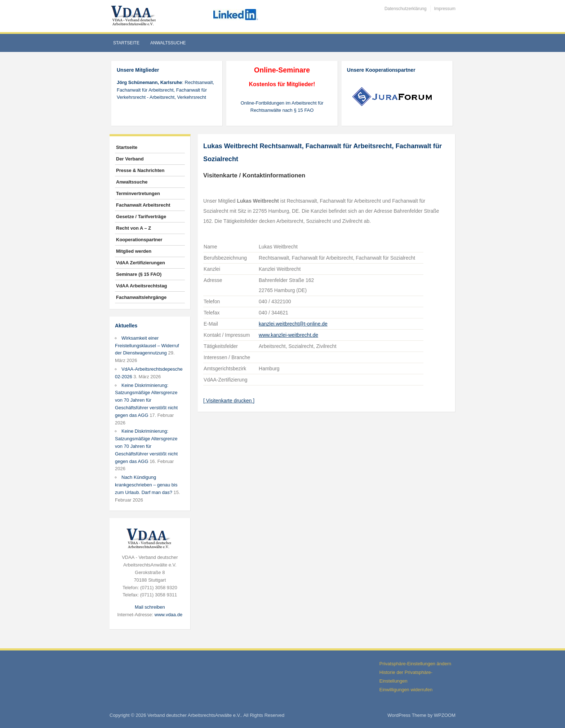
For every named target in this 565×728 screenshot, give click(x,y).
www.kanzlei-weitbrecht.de (288, 335)
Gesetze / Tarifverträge (141, 217)
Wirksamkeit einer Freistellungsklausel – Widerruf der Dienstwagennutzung (147, 346)
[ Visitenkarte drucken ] (229, 401)
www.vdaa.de (168, 615)
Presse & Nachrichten (140, 170)
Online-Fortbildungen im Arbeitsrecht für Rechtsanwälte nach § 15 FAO (282, 107)
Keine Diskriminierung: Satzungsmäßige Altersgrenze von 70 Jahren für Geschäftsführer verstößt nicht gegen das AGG (146, 400)
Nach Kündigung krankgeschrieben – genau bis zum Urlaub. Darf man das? (146, 485)
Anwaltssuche (168, 43)
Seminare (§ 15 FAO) (139, 274)
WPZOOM (445, 715)
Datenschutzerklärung (406, 9)
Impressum (445, 9)
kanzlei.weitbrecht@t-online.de (293, 324)
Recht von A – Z (134, 228)
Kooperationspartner (139, 240)
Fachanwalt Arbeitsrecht (143, 205)
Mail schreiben (150, 607)
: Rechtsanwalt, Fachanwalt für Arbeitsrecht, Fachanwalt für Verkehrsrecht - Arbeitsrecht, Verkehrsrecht (165, 90)
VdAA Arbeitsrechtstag (141, 286)
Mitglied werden (134, 251)
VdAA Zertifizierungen (141, 263)
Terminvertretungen (138, 193)
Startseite (126, 43)
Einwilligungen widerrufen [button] (406, 690)
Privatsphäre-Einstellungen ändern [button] (415, 664)
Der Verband (130, 159)
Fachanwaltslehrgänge (141, 297)
